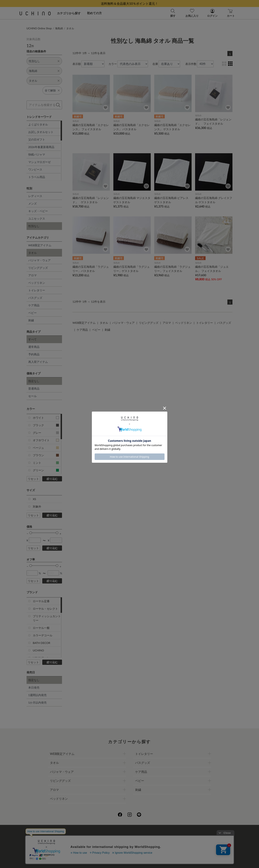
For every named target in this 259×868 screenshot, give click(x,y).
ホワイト (46, 418)
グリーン (46, 470)
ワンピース (35, 169)
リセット (33, 479)
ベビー (32, 313)
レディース (35, 196)
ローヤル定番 (41, 601)
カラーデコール (43, 635)
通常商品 (34, 347)
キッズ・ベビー (38, 211)
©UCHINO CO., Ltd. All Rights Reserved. (130, 861)
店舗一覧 (142, 837)
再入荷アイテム (38, 362)
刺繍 (31, 320)
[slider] (31, 533)
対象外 (37, 506)
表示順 (77, 64)
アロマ (32, 275)
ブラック (46, 425)
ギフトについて (120, 844)
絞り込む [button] (52, 479)
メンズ (32, 203)
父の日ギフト (37, 139)
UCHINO (38, 650)
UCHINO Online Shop (39, 28)
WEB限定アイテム (40, 245)
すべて (32, 339)
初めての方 (94, 13)
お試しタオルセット (41, 132)
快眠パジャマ (37, 154)
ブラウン (46, 455)
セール (32, 396)
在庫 (155, 64)
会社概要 (95, 837)
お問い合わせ (130, 852)
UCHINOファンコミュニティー (171, 837)
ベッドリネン (37, 283)
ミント (46, 463)
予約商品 (34, 354)
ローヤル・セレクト (45, 609)
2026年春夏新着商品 (41, 147)
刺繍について (97, 844)
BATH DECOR (42, 643)
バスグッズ (35, 298)
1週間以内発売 (37, 695)
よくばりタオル (38, 124)
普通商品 (34, 388)
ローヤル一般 (41, 628)
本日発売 (34, 687)
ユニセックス (37, 218)
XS (34, 499)
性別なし (34, 226)
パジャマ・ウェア (39, 260)
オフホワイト (46, 440)
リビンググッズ (38, 268)
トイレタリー (37, 290)
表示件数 (191, 64)
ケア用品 (34, 305)
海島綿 (59, 28)
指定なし (34, 381)
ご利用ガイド (77, 837)
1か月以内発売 (37, 702)
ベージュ (46, 448)
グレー (46, 433)
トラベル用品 (37, 177)
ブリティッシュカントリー (47, 618)
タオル (70, 28)
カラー (113, 64)
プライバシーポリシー (118, 837)
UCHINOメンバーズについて (152, 844)
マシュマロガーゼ (39, 162)
